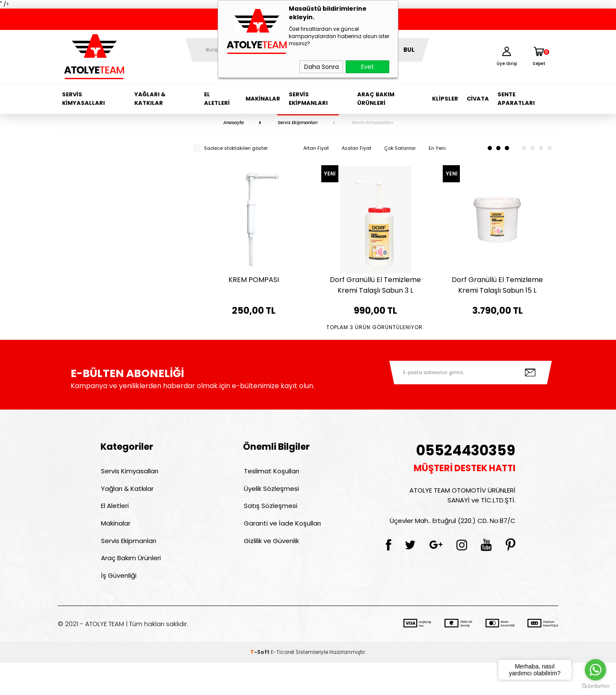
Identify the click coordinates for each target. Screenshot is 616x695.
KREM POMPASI (254, 280)
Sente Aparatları (516, 99)
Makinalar (263, 99)
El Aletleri (217, 99)
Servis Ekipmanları (308, 99)
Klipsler (445, 99)
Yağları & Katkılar (150, 99)
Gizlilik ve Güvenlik (271, 570)
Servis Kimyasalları (83, 99)
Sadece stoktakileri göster (230, 148)
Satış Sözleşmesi (270, 533)
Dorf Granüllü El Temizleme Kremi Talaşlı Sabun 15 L (497, 285)
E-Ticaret (283, 684)
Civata (478, 99)
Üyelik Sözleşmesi (271, 515)
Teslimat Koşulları (271, 497)
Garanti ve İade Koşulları (281, 552)
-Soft (261, 684)
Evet (367, 67)
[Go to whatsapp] (595, 670)
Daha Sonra (321, 67)
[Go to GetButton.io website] (595, 686)
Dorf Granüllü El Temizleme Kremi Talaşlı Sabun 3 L (375, 285)
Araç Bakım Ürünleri (376, 99)
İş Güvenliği (118, 607)
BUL (409, 50)
